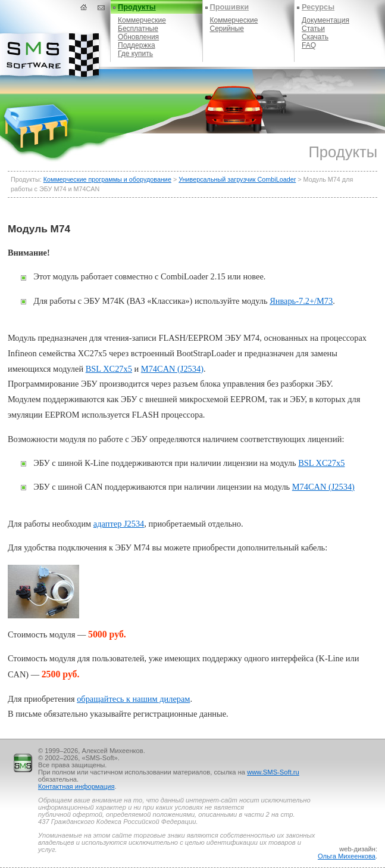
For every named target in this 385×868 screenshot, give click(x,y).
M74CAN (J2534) (172, 369)
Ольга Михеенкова (347, 856)
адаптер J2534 (119, 524)
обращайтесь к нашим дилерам (133, 699)
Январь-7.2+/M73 (301, 301)
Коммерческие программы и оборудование (107, 179)
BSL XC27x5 (109, 369)
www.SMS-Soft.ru (273, 772)
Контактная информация (76, 786)
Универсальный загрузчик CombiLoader (237, 179)
